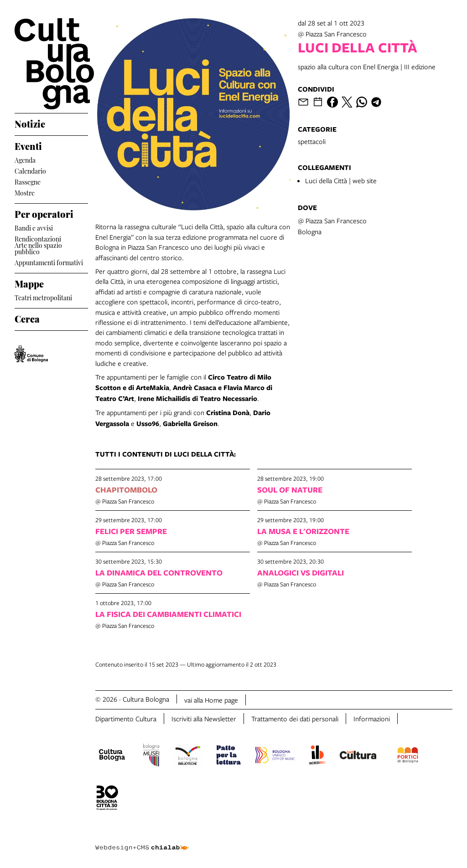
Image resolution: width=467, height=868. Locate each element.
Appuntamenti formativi (49, 262)
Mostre (25, 192)
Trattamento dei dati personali (295, 719)
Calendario (30, 170)
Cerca (27, 318)
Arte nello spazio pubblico (38, 248)
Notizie (30, 123)
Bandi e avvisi (34, 227)
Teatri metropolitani (43, 297)
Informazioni (372, 719)
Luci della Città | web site (341, 180)
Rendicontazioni (38, 238)
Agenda (25, 159)
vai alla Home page (211, 700)
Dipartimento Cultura (126, 719)
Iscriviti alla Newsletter (204, 719)
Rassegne (28, 181)
